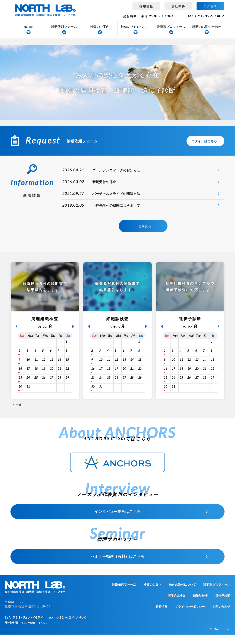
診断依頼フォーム (64, 27)
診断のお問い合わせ (207, 27)
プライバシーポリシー (190, 616)
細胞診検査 (200, 605)
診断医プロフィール (171, 27)
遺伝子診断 (223, 605)
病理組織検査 (176, 605)
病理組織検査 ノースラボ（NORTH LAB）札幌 (46, 11)
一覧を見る (143, 237)
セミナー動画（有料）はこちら (117, 566)
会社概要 (178, 6)
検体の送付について (135, 27)
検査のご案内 (100, 27)
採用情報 (146, 6)
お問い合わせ (221, 616)
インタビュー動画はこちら (117, 521)
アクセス (210, 6)
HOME (28, 27)
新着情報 (162, 616)
